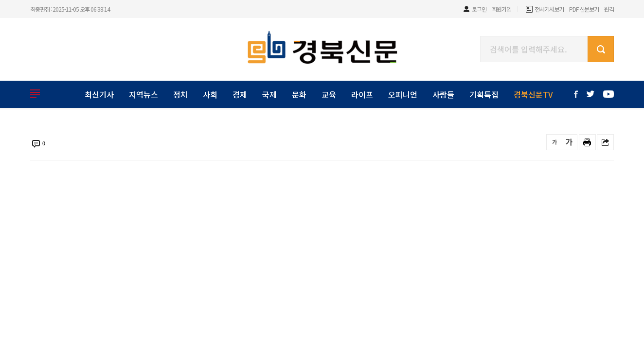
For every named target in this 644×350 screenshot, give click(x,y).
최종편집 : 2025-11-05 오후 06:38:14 (70, 9)
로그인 (479, 9)
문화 (299, 94)
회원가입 (501, 9)
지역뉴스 (143, 94)
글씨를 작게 (555, 142)
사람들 (443, 94)
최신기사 (99, 94)
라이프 (362, 94)
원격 (609, 9)
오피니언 (403, 94)
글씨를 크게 (569, 142)
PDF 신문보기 (584, 9)
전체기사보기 (549, 9)
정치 (180, 94)
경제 (240, 94)
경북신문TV (533, 94)
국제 (269, 94)
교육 (329, 94)
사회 (210, 94)
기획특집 (484, 94)
